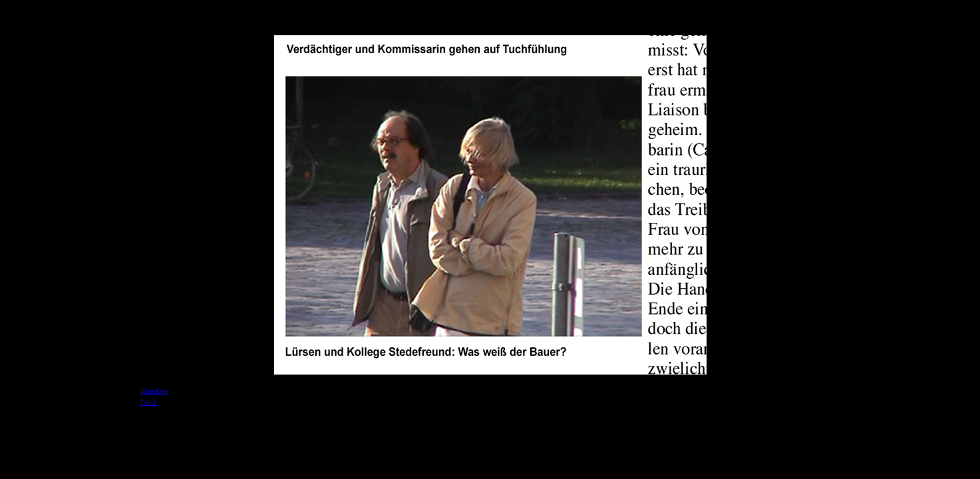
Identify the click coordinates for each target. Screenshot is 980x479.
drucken (154, 391)
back (149, 401)
